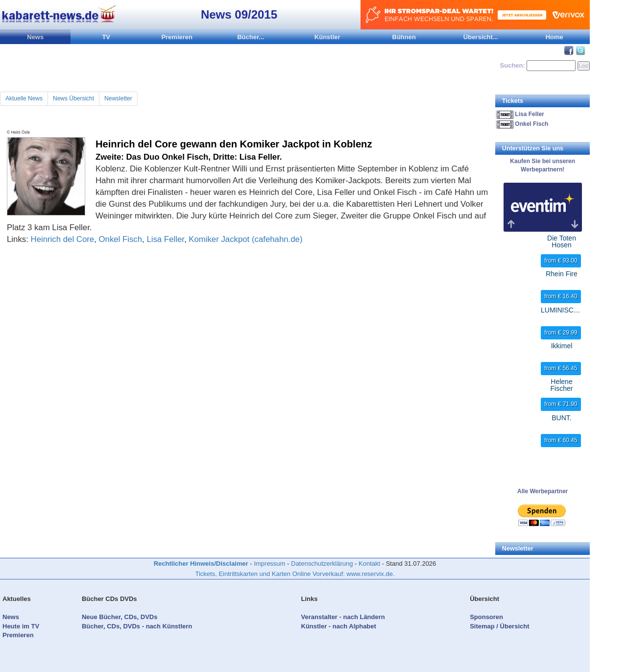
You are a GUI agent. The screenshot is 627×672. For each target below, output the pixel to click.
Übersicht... (481, 37)
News (35, 37)
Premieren (177, 37)
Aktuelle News (24, 98)
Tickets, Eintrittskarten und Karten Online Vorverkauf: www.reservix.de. (295, 574)
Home (555, 37)
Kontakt (369, 564)
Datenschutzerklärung (322, 564)
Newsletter (118, 98)
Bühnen (404, 37)
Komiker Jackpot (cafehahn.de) (245, 239)
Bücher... (251, 37)
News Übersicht (73, 98)
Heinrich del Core (63, 239)
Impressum (269, 564)
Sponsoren (486, 617)
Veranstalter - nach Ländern (343, 617)
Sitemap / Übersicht (499, 626)
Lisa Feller (165, 239)
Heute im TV (21, 626)
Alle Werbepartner (543, 491)
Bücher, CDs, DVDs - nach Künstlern (137, 626)
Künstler (327, 37)
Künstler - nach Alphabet (339, 626)
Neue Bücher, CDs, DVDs (120, 617)
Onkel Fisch (121, 239)
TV (106, 37)
